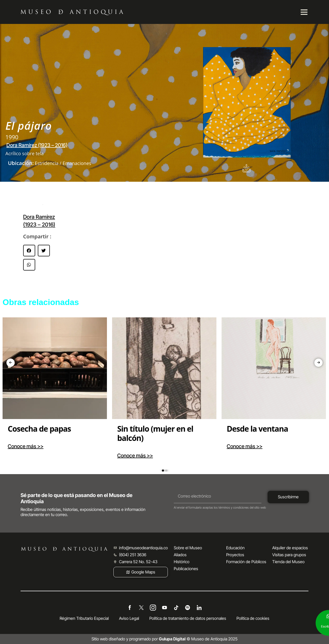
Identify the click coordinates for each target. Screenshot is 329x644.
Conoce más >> (26, 446)
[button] (29, 251)
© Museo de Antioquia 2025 (198, 639)
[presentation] (11, 363)
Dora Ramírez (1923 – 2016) (37, 145)
